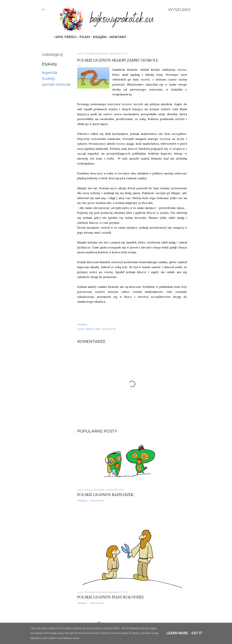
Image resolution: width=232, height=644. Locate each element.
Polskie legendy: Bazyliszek (105, 495)
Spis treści (64, 37)
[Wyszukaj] (179, 10)
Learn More (177, 633)
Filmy (83, 37)
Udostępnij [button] (52, 54)
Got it (197, 633)
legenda (49, 73)
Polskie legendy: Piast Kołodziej (110, 597)
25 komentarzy (97, 603)
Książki (98, 37)
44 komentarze (97, 501)
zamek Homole (56, 84)
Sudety (48, 78)
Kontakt (116, 37)
